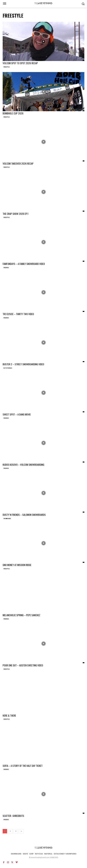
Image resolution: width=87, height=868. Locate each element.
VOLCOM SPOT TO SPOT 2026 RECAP (20, 63)
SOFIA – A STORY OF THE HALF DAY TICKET (23, 766)
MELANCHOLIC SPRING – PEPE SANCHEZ (21, 615)
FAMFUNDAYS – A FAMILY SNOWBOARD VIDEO (24, 264)
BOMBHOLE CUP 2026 (13, 113)
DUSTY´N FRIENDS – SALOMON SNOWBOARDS (24, 515)
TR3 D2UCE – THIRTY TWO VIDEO (18, 314)
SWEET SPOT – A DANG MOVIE (17, 414)
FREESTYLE (7, 67)
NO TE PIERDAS (8, 368)
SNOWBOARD (7, 519)
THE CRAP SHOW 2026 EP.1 (16, 214)
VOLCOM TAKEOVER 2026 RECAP (18, 163)
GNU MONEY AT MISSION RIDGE (17, 565)
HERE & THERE (9, 715)
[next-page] (21, 831)
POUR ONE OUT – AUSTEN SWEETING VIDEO (23, 665)
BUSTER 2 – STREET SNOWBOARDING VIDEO (23, 364)
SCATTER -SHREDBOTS (13, 816)
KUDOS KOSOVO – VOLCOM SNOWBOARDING (23, 464)
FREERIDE (6, 268)
